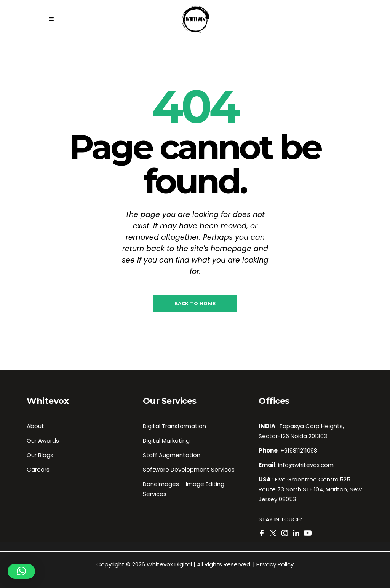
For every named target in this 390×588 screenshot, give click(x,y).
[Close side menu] (53, 19)
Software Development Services (189, 469)
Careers (38, 469)
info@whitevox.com (306, 465)
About (35, 426)
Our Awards (43, 441)
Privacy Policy (275, 564)
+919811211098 (299, 450)
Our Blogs (40, 455)
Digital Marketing (166, 441)
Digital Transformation (174, 426)
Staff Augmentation (172, 455)
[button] (21, 571)
